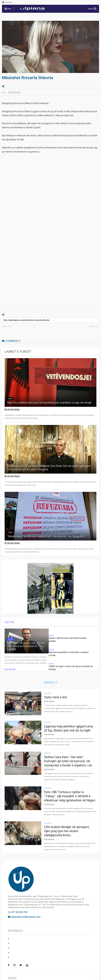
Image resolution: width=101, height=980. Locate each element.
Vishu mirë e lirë (55, 697)
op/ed (9, 622)
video (13, 957)
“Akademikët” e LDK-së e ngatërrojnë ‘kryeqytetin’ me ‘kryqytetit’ (46, 536)
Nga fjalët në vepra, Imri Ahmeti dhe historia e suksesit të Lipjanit (26, 646)
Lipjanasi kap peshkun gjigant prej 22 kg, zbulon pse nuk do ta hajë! (68, 728)
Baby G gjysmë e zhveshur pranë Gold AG (65, 99)
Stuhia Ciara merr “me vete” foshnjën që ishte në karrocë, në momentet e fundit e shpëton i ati (68, 761)
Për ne (14, 943)
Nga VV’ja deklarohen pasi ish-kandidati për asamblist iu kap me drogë (49, 402)
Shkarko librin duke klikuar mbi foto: (38, 587)
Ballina (14, 938)
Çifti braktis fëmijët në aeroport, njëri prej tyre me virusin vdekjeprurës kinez (67, 831)
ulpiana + (48, 693)
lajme (10, 399)
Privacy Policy (18, 948)
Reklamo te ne (18, 952)
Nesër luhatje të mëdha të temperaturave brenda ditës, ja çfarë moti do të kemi (79, 331)
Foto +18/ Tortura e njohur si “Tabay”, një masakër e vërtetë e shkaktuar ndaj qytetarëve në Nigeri (70, 796)
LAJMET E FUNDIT (18, 351)
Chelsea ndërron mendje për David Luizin (22, 329)
